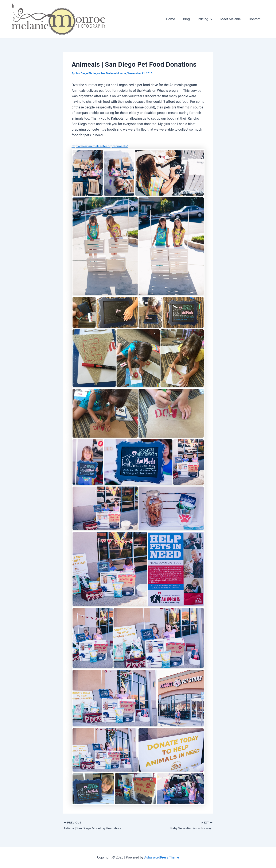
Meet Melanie (232, 19)
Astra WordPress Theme (162, 857)
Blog (191, 19)
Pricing (208, 19)
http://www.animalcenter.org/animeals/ (101, 146)
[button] (214, 19)
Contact (255, 19)
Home (176, 19)
